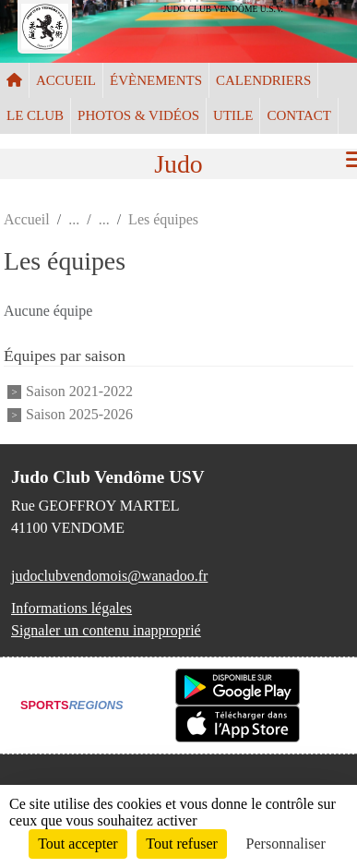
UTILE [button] (233, 115)
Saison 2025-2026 (79, 414)
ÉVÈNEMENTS (156, 80)
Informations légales (71, 608)
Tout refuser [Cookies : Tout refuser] (182, 844)
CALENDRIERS (263, 80)
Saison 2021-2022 (79, 391)
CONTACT (299, 115)
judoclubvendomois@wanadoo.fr (109, 576)
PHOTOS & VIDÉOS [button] (138, 115)
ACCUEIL (66, 80)
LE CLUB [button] (35, 115)
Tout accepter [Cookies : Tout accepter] (77, 844)
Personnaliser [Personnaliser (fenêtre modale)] (286, 844)
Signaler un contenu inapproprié (106, 630)
